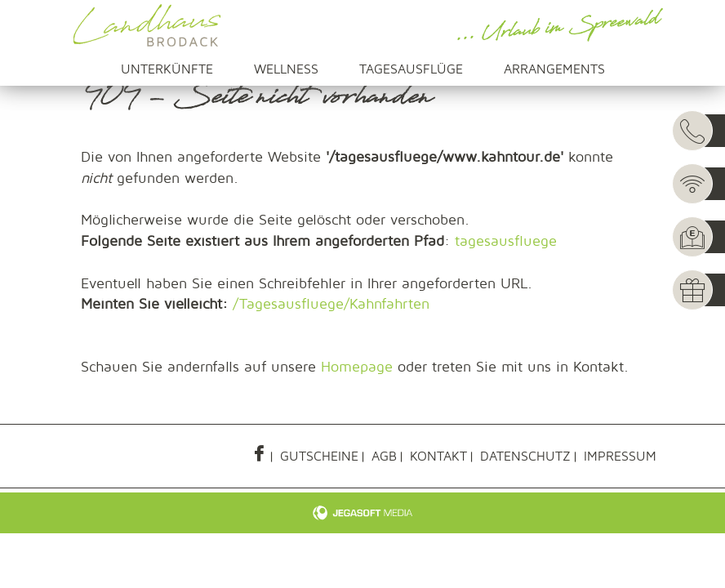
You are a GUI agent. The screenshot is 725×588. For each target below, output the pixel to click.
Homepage (357, 367)
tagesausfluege (506, 241)
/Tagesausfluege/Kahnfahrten (331, 304)
